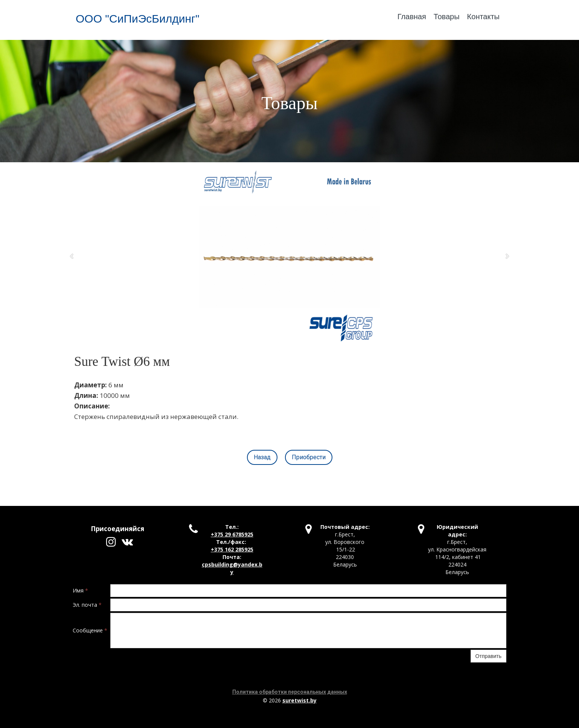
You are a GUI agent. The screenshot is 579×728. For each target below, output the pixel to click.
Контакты (483, 17)
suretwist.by (299, 700)
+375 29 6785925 (232, 534)
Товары (447, 17)
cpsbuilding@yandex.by (232, 568)
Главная (412, 17)
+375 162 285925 (232, 549)
